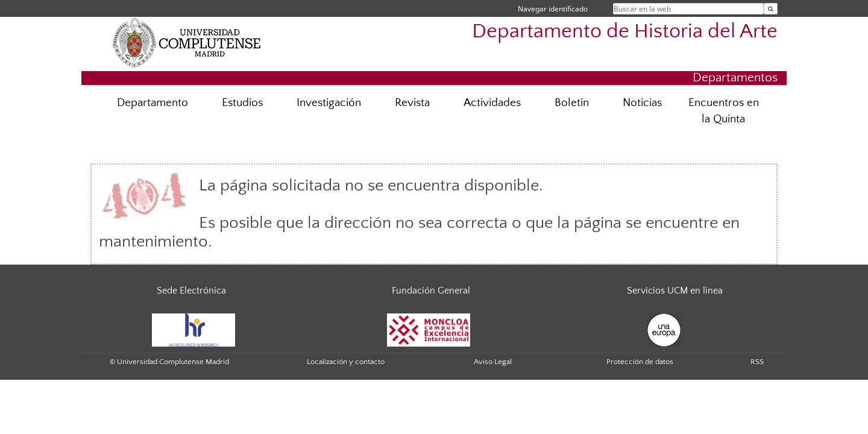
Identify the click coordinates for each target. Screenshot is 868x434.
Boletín (572, 103)
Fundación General (431, 291)
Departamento (153, 103)
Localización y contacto (346, 362)
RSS (757, 362)
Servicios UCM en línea (675, 291)
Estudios (242, 103)
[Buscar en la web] (771, 9)
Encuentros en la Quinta (724, 111)
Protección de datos (640, 362)
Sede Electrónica (191, 291)
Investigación (329, 103)
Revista (412, 103)
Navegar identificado (553, 9)
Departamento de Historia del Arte (625, 32)
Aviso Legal (493, 362)
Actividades (492, 103)
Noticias (642, 103)
